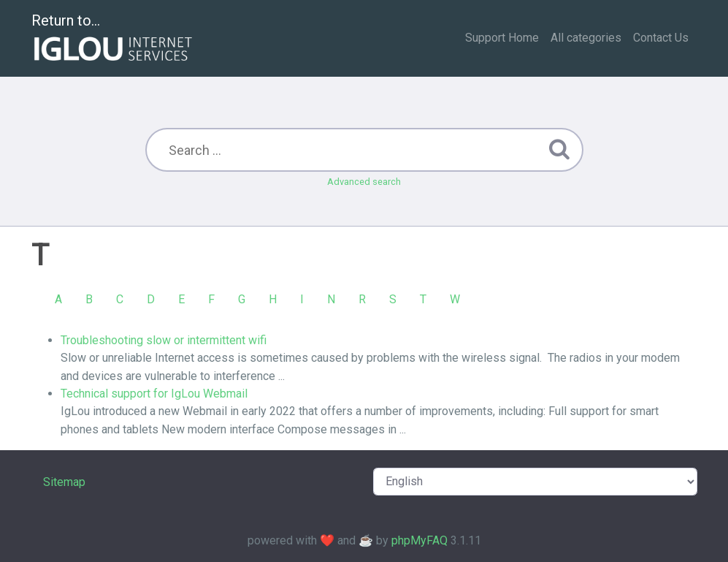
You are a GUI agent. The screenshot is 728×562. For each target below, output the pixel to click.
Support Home (502, 38)
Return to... (114, 39)
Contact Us (661, 38)
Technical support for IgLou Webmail (154, 394)
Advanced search (364, 182)
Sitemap (64, 482)
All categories (586, 38)
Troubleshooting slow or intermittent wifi (164, 340)
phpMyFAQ (419, 540)
